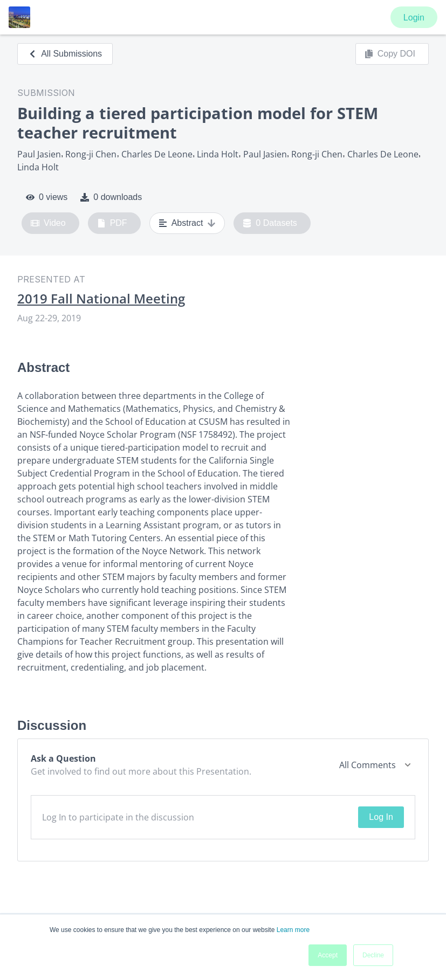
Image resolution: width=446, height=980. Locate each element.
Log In (381, 817)
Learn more (293, 930)
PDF (112, 223)
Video (48, 223)
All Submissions (65, 54)
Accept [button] (328, 955)
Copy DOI (390, 54)
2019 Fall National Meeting (101, 299)
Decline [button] (373, 955)
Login (414, 18)
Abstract (187, 223)
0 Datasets (270, 223)
